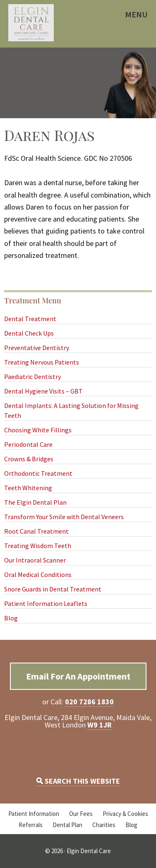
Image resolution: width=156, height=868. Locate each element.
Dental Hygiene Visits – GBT (43, 391)
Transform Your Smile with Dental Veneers (64, 517)
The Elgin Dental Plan (35, 502)
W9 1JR (100, 725)
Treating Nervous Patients (42, 362)
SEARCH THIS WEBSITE (78, 781)
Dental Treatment (30, 319)
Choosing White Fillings (38, 430)
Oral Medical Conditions (38, 575)
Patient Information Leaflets (46, 603)
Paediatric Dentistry (32, 377)
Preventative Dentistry (37, 348)
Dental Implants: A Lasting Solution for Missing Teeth (71, 410)
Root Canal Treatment (36, 531)
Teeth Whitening (28, 488)
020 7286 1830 (89, 702)
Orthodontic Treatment (38, 473)
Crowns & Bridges (29, 459)
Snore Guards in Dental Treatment (53, 589)
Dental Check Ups (29, 333)
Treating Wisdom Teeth (38, 546)
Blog (11, 618)
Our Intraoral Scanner (35, 560)
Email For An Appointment (78, 676)
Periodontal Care (28, 444)
